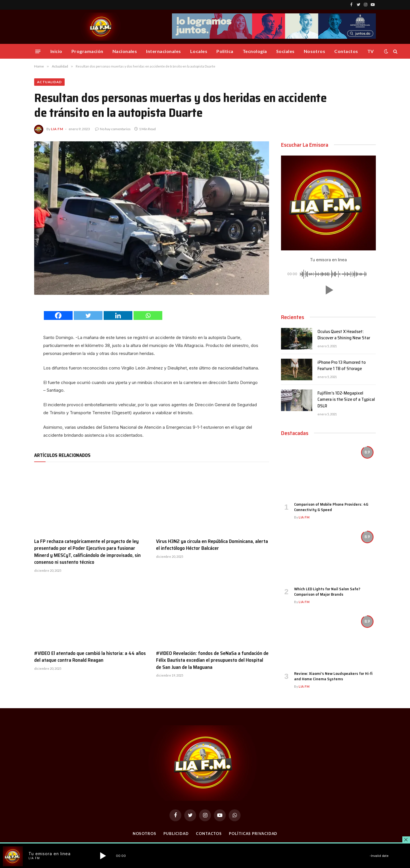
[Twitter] (88, 315)
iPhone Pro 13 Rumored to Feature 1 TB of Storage (342, 366)
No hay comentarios (113, 129)
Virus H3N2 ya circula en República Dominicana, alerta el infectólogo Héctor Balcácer (212, 545)
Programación (87, 51)
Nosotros (315, 51)
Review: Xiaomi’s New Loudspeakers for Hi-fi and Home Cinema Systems (333, 676)
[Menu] (38, 51)
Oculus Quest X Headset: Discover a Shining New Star (344, 335)
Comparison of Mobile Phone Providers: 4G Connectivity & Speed (331, 507)
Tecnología (255, 51)
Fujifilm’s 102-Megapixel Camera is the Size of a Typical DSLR (346, 400)
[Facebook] (58, 315)
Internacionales (163, 51)
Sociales (285, 51)
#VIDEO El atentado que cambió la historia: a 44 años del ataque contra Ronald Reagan (90, 657)
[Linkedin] (118, 315)
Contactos (346, 51)
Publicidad (176, 834)
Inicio (56, 51)
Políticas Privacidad (253, 834)
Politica (225, 51)
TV (371, 51)
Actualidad (49, 82)
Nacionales (125, 51)
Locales (199, 51)
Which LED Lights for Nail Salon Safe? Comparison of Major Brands (327, 592)
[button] (328, 290)
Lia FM (57, 129)
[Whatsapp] (148, 315)
